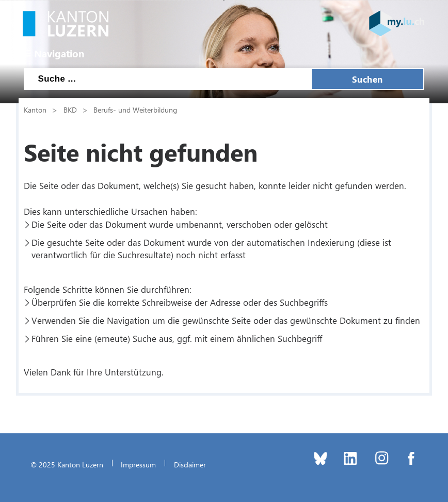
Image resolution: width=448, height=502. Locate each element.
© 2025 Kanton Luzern (67, 464)
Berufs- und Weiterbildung (135, 109)
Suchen (367, 79)
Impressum (138, 464)
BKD (70, 109)
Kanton (35, 109)
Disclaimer (190, 464)
